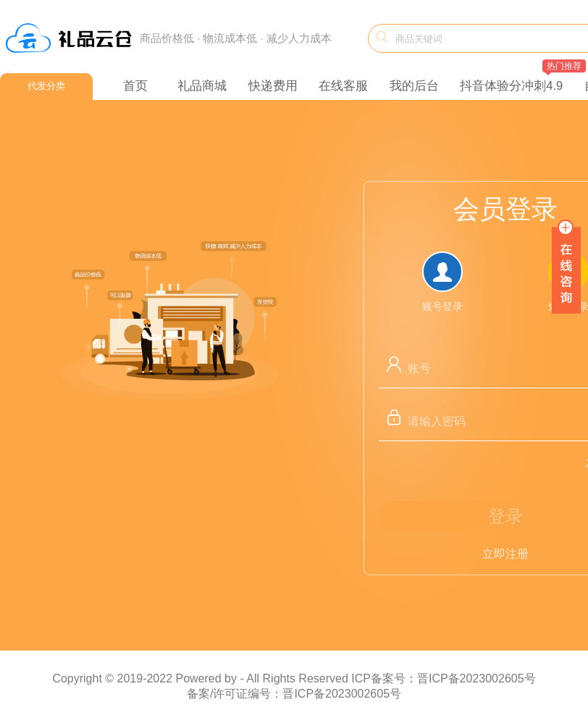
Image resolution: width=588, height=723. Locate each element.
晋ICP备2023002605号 (342, 694)
